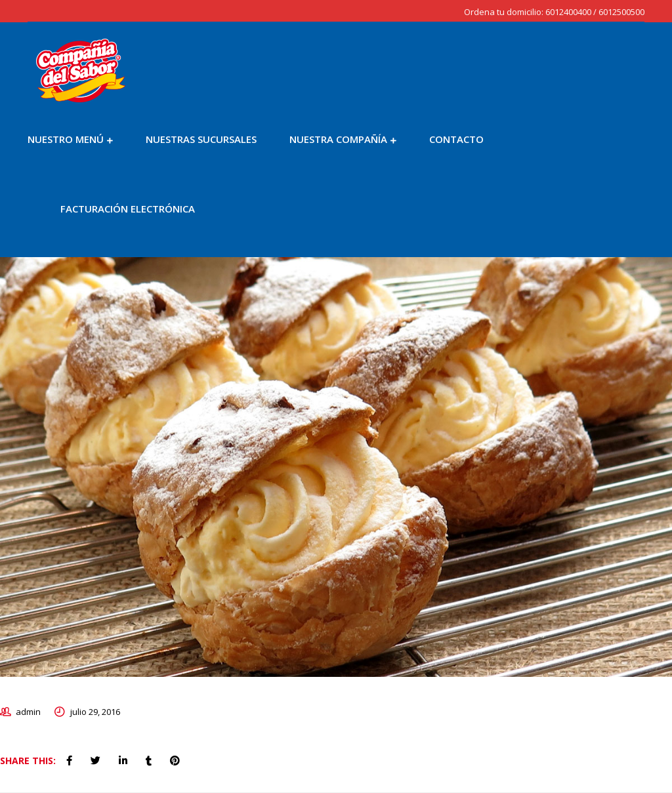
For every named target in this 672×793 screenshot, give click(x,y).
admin (28, 712)
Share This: (28, 761)
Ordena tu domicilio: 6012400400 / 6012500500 (554, 12)
